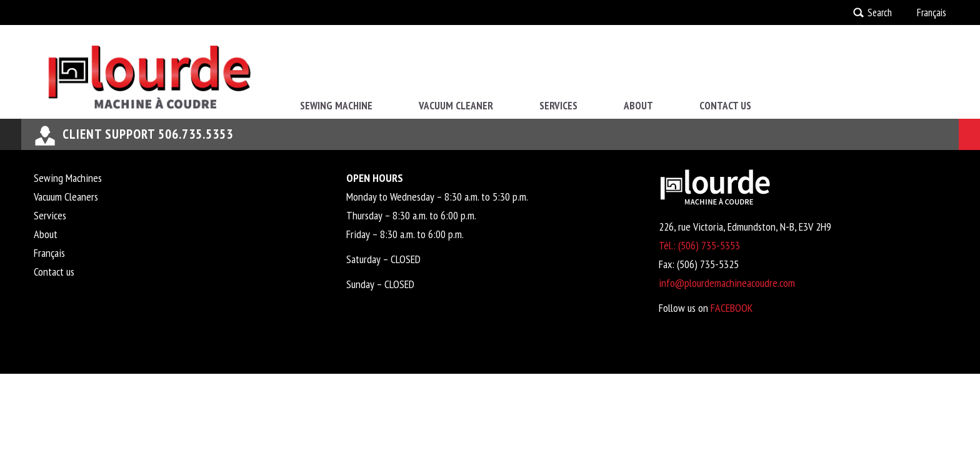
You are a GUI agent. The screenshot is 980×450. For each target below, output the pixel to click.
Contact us (725, 106)
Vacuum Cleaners (66, 197)
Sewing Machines (68, 178)
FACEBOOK (732, 308)
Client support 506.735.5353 (148, 134)
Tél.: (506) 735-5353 (699, 245)
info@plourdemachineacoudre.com (727, 283)
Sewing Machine (336, 106)
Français (932, 12)
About (638, 106)
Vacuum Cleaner (456, 106)
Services (558, 106)
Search (880, 12)
